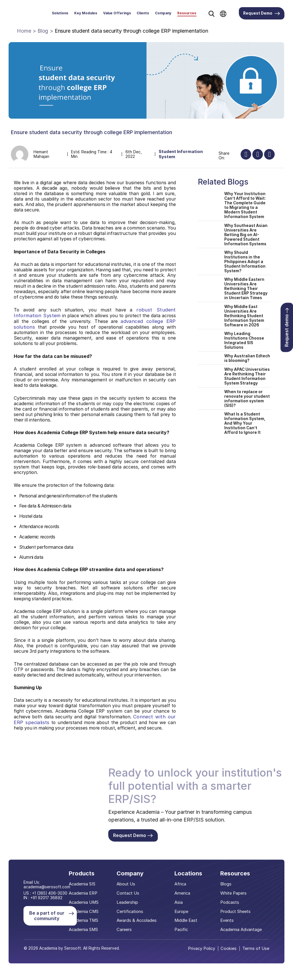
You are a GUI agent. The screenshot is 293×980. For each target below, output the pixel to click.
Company (163, 13)
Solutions (60, 13)
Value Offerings (117, 13)
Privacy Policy (203, 948)
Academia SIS (84, 884)
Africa (181, 884)
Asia (179, 902)
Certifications (131, 912)
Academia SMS (86, 930)
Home (24, 31)
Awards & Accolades (138, 921)
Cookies (230, 948)
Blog (43, 31)
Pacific (182, 930)
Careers (126, 930)
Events (227, 921)
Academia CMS (86, 912)
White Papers (234, 894)
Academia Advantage (241, 930)
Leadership (129, 902)
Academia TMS (86, 921)
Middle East (186, 921)
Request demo (287, 328)
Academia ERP (85, 894)
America (183, 894)
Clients (143, 13)
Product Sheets (236, 912)
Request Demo (261, 13)
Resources (187, 13)
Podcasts (230, 902)
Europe (182, 912)
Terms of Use (257, 948)
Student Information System (182, 154)
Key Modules (86, 13)
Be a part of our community (51, 915)
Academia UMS (86, 902)
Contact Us (129, 894)
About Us (127, 884)
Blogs (226, 884)
